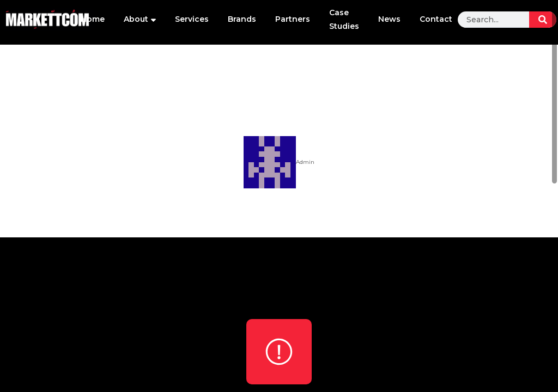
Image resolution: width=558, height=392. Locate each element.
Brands (242, 19)
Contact (436, 19)
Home (93, 19)
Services (192, 19)
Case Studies (344, 19)
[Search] (543, 20)
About (140, 19)
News (389, 19)
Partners (293, 19)
